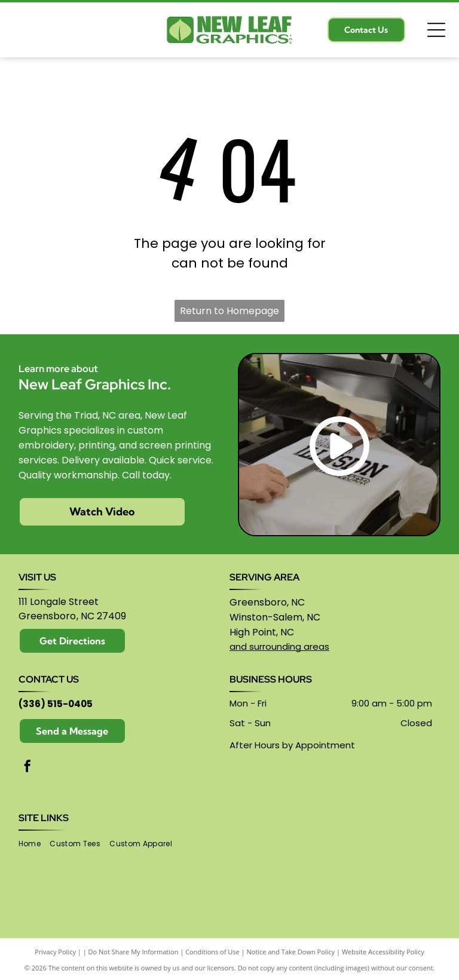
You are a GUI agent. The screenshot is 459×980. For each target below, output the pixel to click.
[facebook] (27, 768)
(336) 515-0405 (56, 704)
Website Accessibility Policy (383, 952)
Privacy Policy (55, 952)
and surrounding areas (279, 646)
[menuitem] (34, 844)
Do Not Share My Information (134, 952)
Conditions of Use (212, 952)
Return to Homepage (229, 311)
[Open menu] (436, 30)
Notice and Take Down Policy (291, 952)
